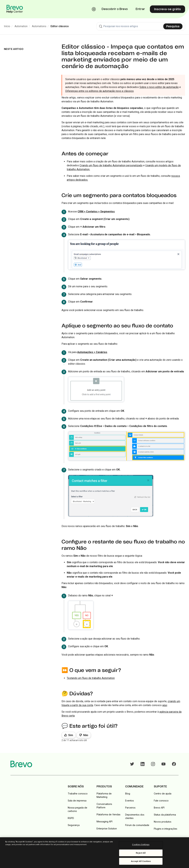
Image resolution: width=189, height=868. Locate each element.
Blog (128, 794)
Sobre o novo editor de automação (159, 87)
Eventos (130, 801)
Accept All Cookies (141, 861)
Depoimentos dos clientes (135, 816)
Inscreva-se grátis (167, 9)
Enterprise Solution (107, 829)
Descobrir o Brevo (115, 9)
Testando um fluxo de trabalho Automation (91, 678)
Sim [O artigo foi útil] (71, 735)
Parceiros (130, 808)
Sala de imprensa (77, 801)
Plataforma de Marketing (104, 795)
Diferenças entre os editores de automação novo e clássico (99, 91)
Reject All (141, 853)
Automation (21, 26)
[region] (94, 853)
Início (7, 26)
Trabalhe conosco (78, 794)
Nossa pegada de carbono (77, 809)
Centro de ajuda (163, 794)
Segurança (74, 825)
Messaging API (104, 821)
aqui (165, 705)
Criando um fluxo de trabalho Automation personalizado (111, 165)
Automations (39, 26)
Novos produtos (163, 822)
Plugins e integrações (166, 829)
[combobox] (141, 26)
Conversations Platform (104, 806)
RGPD (71, 818)
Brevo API (159, 808)
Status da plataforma (165, 815)
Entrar (140, 9)
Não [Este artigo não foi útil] (86, 735)
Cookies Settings (141, 845)
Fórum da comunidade (137, 825)
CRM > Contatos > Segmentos (96, 212)
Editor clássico (60, 26)
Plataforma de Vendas (108, 814)
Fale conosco (161, 801)
